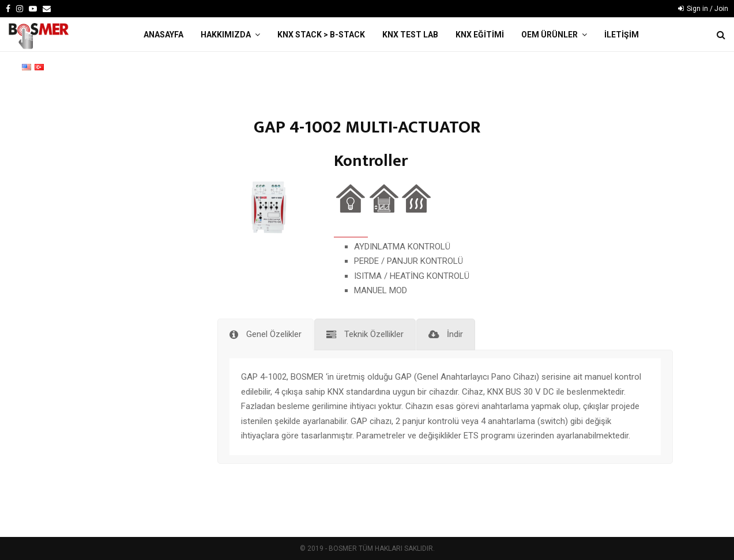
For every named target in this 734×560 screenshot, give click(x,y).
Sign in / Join (703, 9)
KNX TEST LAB (410, 35)
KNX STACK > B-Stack (321, 35)
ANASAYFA (163, 35)
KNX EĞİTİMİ (480, 35)
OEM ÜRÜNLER (549, 35)
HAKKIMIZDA (226, 35)
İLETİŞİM (622, 35)
